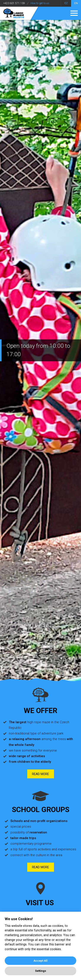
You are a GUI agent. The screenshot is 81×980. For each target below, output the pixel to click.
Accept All (40, 961)
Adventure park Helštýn (14, 13)
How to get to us (40, 3)
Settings (40, 971)
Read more (40, 774)
